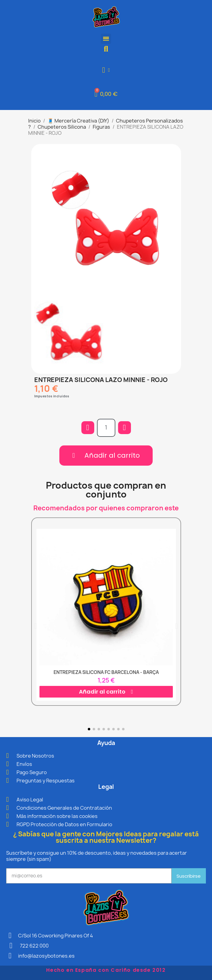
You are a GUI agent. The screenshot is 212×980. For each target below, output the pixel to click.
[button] (106, 49)
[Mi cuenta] (106, 70)
